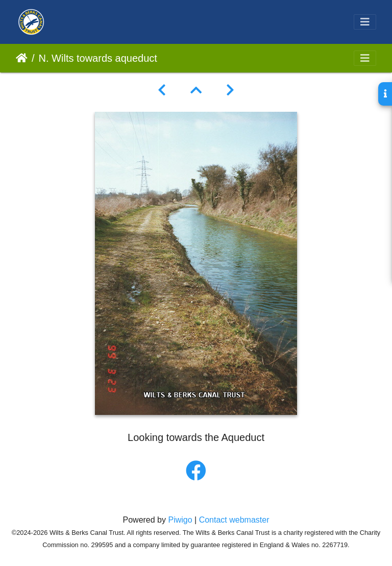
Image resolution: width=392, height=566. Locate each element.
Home (22, 58)
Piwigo (180, 520)
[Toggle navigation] (365, 22)
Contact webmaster (234, 520)
